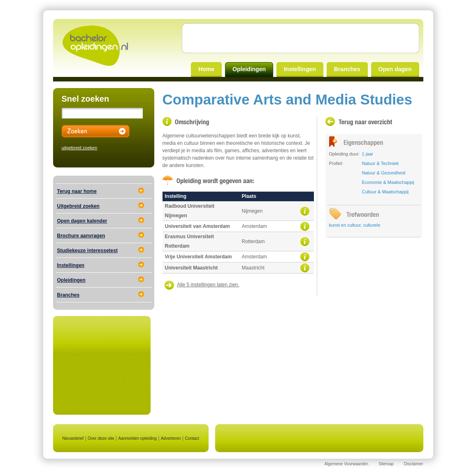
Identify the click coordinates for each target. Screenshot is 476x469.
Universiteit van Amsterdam (197, 226)
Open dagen (395, 69)
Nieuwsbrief (73, 438)
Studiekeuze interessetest (87, 251)
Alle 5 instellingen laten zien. (208, 285)
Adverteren (171, 438)
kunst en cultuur (345, 225)
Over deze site (101, 438)
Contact (192, 438)
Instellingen (300, 69)
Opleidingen (249, 69)
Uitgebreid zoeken (78, 206)
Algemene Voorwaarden (346, 464)
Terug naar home (77, 191)
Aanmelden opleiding (137, 438)
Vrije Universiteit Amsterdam (199, 257)
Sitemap (386, 464)
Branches (347, 69)
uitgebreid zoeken (80, 148)
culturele (372, 225)
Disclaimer (414, 464)
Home (206, 69)
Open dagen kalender (82, 221)
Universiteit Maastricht (192, 268)
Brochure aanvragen (81, 236)
